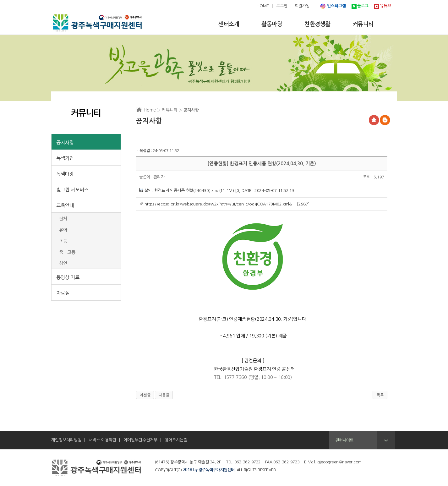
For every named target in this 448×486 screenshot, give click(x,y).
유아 (63, 230)
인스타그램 (336, 6)
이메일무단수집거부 (140, 440)
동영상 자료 (68, 277)
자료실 (63, 293)
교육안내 (65, 205)
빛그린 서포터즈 (72, 190)
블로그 (363, 6)
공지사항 (65, 142)
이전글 (145, 395)
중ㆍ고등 (67, 252)
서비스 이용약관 (102, 440)
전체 (63, 219)
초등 (63, 241)
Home (150, 110)
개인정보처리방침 (66, 440)
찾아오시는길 (176, 440)
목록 (380, 395)
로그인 (282, 6)
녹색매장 (65, 174)
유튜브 (385, 6)
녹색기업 (65, 158)
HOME (263, 6)
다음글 (164, 395)
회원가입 (302, 6)
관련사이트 (344, 440)
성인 (63, 263)
